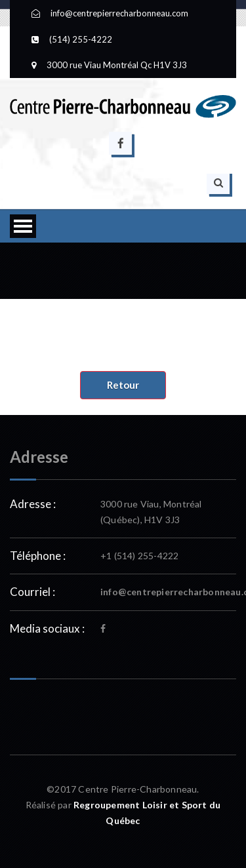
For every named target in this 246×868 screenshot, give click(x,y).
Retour (123, 385)
